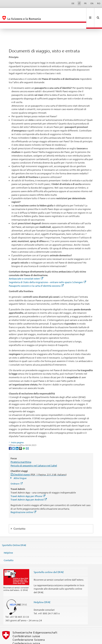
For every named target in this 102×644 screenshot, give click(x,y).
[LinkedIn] (17, 436)
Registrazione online (23, 500)
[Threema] (21, 436)
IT (79, 3)
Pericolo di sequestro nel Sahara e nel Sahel (34, 453)
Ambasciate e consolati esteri (26, 267)
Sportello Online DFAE (14, 533)
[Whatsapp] (24, 436)
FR (85, 3)
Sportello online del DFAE (49, 560)
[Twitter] (14, 436)
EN (92, 3)
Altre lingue (20, 466)
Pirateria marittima (21, 450)
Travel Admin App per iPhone (28, 484)
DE (73, 3)
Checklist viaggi (40, 462)
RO (99, 3)
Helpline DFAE (42, 590)
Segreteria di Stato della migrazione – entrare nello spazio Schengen (47, 270)
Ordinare (17, 472)
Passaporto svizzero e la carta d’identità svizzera (36, 274)
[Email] (27, 436)
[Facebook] (10, 436)
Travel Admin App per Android (29, 488)
